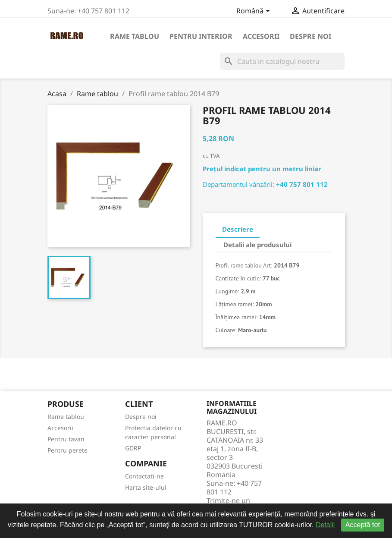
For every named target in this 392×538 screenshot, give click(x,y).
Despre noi (310, 36)
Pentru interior (201, 36)
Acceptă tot (363, 525)
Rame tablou (135, 36)
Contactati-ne (144, 476)
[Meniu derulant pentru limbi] (255, 12)
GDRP (133, 448)
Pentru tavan (66, 439)
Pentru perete (67, 450)
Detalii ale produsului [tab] (257, 245)
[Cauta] (282, 61)
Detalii (325, 525)
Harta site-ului (146, 487)
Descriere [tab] (238, 229)
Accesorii (261, 36)
